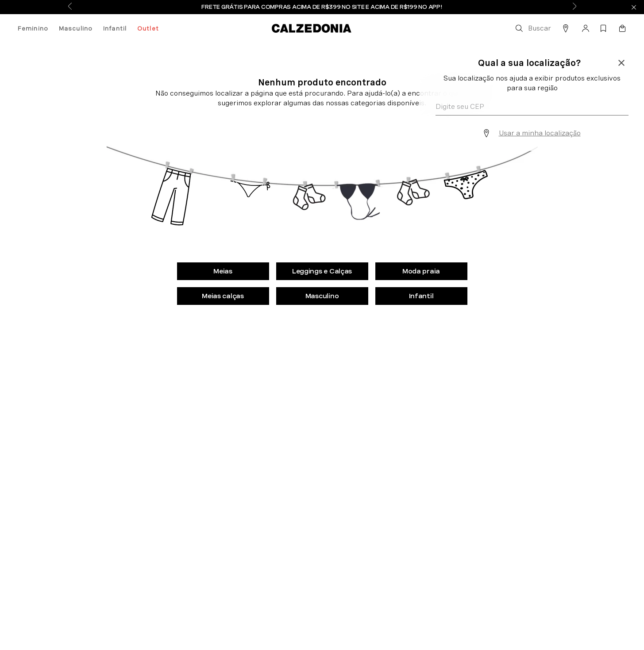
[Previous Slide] (70, 7)
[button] (532, 28)
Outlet (148, 28)
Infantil (115, 28)
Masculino (76, 28)
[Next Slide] (575, 7)
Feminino (33, 28)
